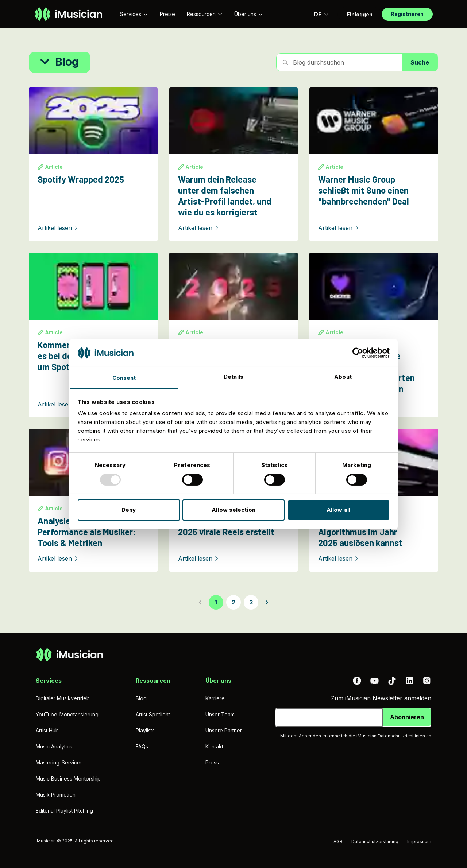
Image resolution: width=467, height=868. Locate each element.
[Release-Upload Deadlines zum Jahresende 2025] (234, 335)
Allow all (338, 510)
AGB (338, 842)
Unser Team (220, 714)
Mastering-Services (59, 762)
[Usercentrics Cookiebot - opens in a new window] (358, 353)
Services (134, 14)
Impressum (419, 842)
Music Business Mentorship (68, 779)
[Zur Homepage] (68, 14)
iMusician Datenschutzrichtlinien (391, 736)
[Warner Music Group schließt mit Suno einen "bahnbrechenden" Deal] (374, 164)
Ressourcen (205, 14)
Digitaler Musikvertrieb (63, 698)
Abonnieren (407, 717)
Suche (420, 62)
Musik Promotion (56, 795)
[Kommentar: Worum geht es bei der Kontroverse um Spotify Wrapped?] (93, 335)
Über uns (249, 14)
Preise (167, 14)
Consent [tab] (124, 378)
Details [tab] (233, 377)
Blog (141, 698)
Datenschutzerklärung (375, 842)
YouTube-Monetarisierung (67, 714)
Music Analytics (54, 746)
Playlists (145, 730)
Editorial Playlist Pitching (64, 811)
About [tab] (343, 377)
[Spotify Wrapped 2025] (93, 164)
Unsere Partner (224, 730)
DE (321, 14)
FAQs (142, 746)
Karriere (215, 698)
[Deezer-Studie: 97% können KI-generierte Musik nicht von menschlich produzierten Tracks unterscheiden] (374, 335)
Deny (129, 510)
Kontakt (214, 746)
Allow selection (233, 510)
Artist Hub (47, 730)
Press (212, 762)
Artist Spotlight (153, 714)
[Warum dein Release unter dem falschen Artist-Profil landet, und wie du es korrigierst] (234, 164)
